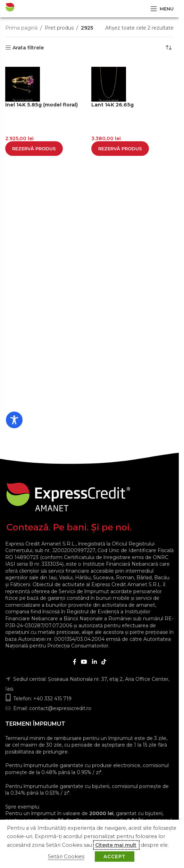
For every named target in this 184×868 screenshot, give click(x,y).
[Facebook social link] (75, 662)
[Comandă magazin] (168, 48)
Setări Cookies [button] (66, 857)
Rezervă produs (34, 149)
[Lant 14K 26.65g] (133, 84)
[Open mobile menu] (162, 9)
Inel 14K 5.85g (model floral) (41, 105)
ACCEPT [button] (115, 857)
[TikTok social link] (104, 662)
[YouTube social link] (84, 662)
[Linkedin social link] (94, 662)
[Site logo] (29, 8)
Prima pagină (21, 28)
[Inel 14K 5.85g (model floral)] (47, 84)
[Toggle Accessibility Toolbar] (14, 420)
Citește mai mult (116, 845)
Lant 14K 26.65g (112, 105)
